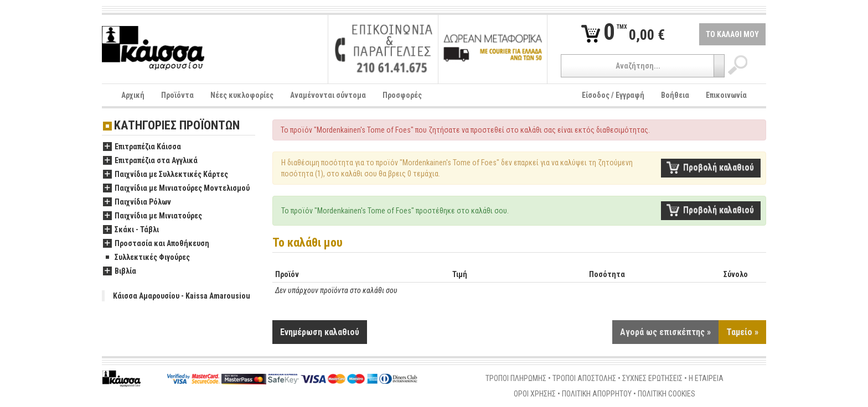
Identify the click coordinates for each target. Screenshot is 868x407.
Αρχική (133, 95)
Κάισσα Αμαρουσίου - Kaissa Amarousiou (182, 296)
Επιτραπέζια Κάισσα (142, 147)
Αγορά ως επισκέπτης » (665, 332)
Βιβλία (120, 272)
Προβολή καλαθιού (719, 167)
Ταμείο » (742, 332)
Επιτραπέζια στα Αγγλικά (150, 161)
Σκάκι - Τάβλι (131, 230)
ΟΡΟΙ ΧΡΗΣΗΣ (535, 394)
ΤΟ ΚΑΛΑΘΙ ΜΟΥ (732, 34)
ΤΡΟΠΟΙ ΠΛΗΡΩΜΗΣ (516, 378)
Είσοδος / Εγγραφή (613, 95)
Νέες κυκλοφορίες (242, 95)
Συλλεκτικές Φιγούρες (146, 258)
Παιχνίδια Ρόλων (137, 202)
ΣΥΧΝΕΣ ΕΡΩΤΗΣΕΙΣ (652, 378)
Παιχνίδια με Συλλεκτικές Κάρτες (166, 175)
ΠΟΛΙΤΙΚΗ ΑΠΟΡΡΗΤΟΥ (597, 394)
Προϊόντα (177, 95)
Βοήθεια (675, 95)
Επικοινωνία (726, 95)
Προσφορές (402, 95)
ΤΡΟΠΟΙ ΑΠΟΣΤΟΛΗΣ (584, 378)
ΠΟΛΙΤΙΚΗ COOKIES (666, 394)
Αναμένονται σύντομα (328, 95)
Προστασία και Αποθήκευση (156, 244)
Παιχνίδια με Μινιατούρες (153, 216)
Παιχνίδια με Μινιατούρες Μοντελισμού (176, 189)
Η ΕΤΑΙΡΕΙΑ (706, 378)
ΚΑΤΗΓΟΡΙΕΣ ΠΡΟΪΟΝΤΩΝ (177, 126)
